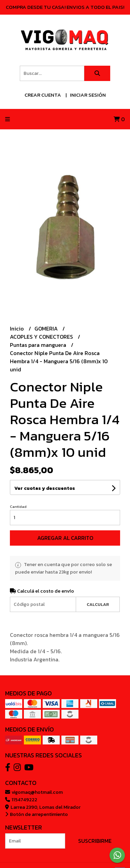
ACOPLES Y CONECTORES (42, 337)
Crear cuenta (43, 95)
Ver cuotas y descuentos (45, 488)
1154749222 (21, 800)
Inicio (18, 328)
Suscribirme (95, 841)
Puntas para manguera (39, 345)
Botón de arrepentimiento (37, 814)
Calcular (98, 604)
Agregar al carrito (65, 538)
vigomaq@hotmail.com (34, 792)
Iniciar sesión (88, 95)
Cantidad (18, 507)
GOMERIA (47, 328)
